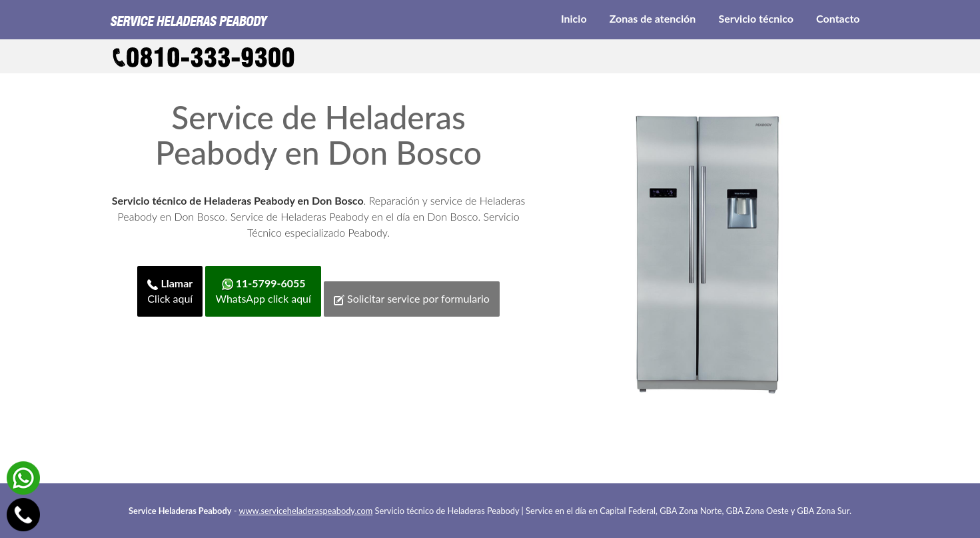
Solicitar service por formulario (412, 299)
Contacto (838, 18)
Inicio (574, 18)
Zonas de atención (653, 18)
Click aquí (170, 291)
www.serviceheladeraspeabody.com (306, 511)
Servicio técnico (756, 18)
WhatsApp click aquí (263, 291)
